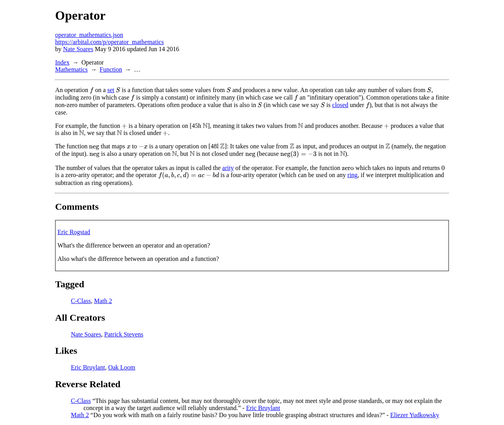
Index (62, 62)
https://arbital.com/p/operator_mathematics (109, 42)
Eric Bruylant (88, 367)
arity (228, 168)
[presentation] (92, 90)
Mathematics (71, 69)
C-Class (81, 301)
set (111, 90)
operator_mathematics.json (89, 35)
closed (340, 105)
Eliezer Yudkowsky (415, 415)
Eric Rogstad (74, 232)
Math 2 (103, 301)
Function (111, 69)
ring (352, 175)
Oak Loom (122, 367)
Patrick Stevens (124, 334)
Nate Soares (78, 49)
